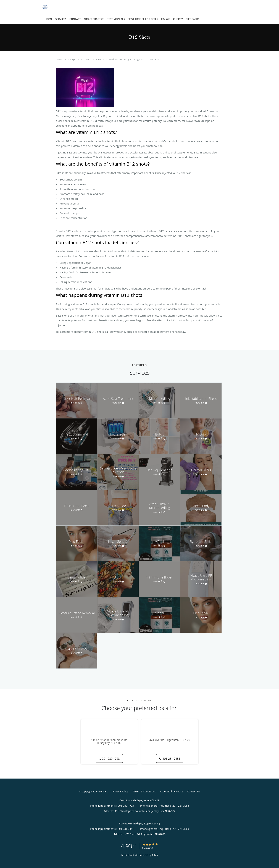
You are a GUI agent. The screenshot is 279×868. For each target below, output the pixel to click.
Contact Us (194, 791)
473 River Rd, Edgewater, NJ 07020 (170, 740)
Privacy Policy (120, 791)
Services (100, 59)
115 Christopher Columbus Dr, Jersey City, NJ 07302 (109, 742)
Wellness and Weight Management (127, 59)
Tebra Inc (103, 792)
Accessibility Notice (172, 791)
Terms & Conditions (144, 791)
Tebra (155, 855)
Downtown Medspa (66, 59)
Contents (86, 59)
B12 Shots (156, 59)
